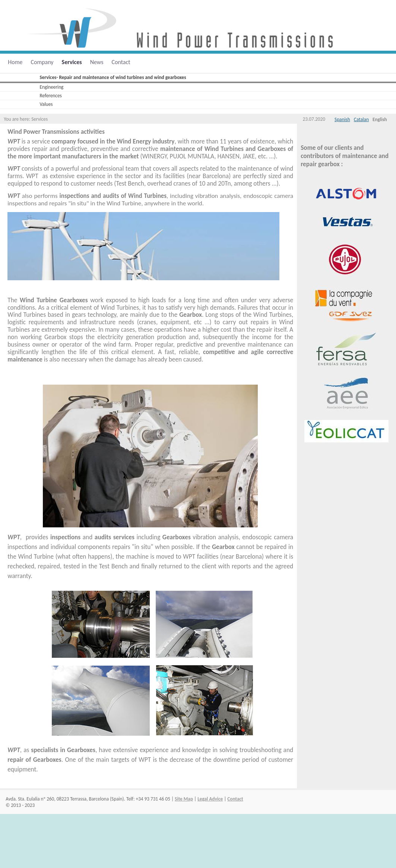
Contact (235, 799)
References (51, 96)
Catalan (361, 119)
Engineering (52, 87)
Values (46, 104)
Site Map (184, 799)
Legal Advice (210, 799)
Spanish (342, 119)
